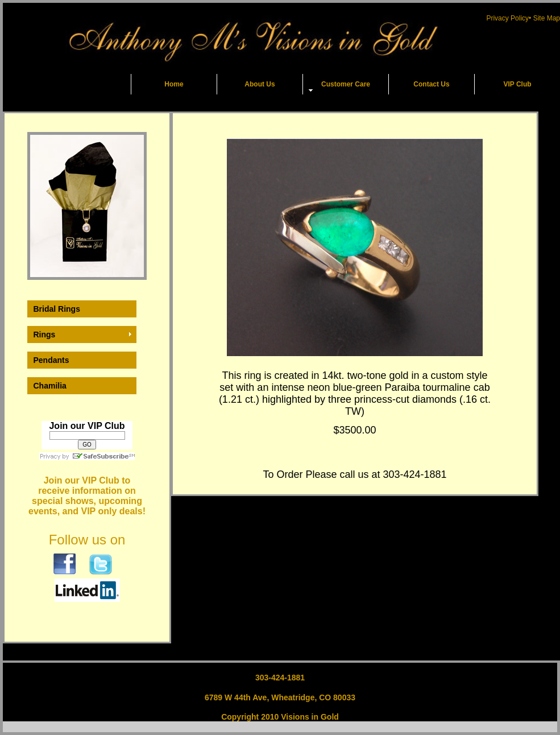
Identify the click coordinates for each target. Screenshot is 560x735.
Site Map (547, 18)
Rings (45, 335)
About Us (260, 84)
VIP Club (517, 84)
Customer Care (346, 84)
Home (174, 84)
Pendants (51, 360)
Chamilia (50, 386)
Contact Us (431, 84)
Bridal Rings (57, 309)
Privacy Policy (507, 18)
